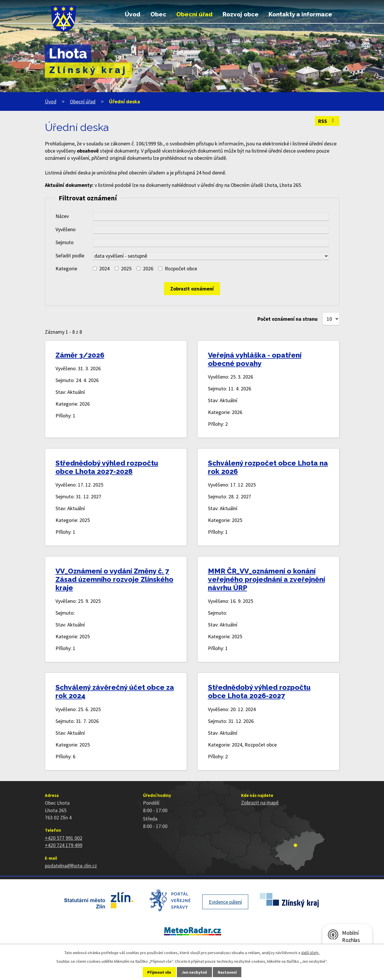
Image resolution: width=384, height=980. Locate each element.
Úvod (133, 14)
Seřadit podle (70, 256)
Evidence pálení (225, 902)
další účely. (310, 953)
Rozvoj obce (241, 14)
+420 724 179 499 (64, 845)
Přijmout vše (159, 972)
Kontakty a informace (300, 14)
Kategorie (66, 268)
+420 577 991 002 (64, 838)
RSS (327, 121)
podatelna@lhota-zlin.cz (71, 866)
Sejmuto (65, 242)
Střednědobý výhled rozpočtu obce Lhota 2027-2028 (107, 467)
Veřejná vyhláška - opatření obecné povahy (255, 359)
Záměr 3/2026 (80, 355)
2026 (148, 268)
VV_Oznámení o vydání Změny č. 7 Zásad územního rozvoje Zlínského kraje (114, 579)
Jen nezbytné (194, 972)
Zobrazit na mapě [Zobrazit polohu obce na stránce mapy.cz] (260, 803)
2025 (126, 268)
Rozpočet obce (181, 268)
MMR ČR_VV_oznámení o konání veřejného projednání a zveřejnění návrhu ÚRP (266, 579)
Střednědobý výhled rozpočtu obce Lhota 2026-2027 (259, 692)
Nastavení (227, 972)
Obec (158, 14)
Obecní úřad (194, 14)
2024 (104, 268)
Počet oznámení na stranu (287, 319)
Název (62, 216)
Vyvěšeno (66, 229)
